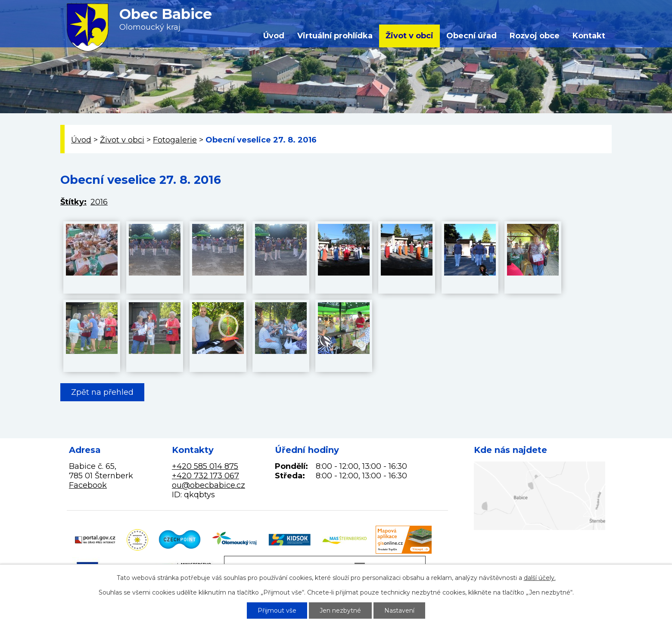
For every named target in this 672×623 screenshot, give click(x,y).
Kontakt (589, 36)
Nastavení (399, 611)
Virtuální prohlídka (335, 36)
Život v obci (409, 36)
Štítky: (73, 202)
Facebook (88, 485)
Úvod (274, 36)
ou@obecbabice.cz (208, 485)
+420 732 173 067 (205, 476)
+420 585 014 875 (205, 466)
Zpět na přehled (102, 392)
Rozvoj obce (535, 36)
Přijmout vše (277, 611)
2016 (99, 202)
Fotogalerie (175, 140)
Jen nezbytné (340, 611)
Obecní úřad (471, 36)
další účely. (540, 578)
